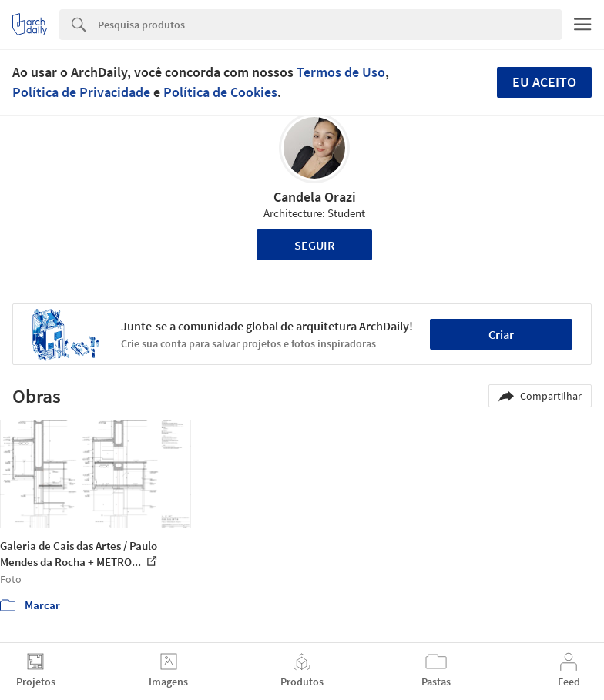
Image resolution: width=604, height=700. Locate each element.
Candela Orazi (315, 197)
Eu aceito (544, 82)
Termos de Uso (341, 72)
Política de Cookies (220, 92)
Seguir (315, 245)
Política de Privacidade (81, 92)
